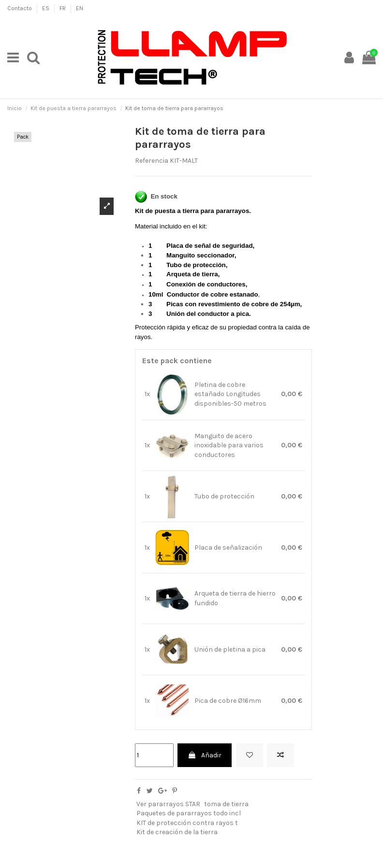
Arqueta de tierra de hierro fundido (235, 598)
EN (80, 8)
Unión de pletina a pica (230, 649)
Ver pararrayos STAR (168, 804)
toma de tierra (226, 804)
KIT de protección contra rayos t (187, 823)
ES (46, 8)
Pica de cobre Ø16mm (228, 701)
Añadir (205, 755)
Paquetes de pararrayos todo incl (189, 813)
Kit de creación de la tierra (177, 832)
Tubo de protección (224, 496)
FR (63, 8)
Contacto (20, 8)
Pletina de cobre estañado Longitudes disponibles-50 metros (230, 394)
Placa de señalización (228, 548)
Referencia (152, 161)
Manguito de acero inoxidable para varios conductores (229, 445)
